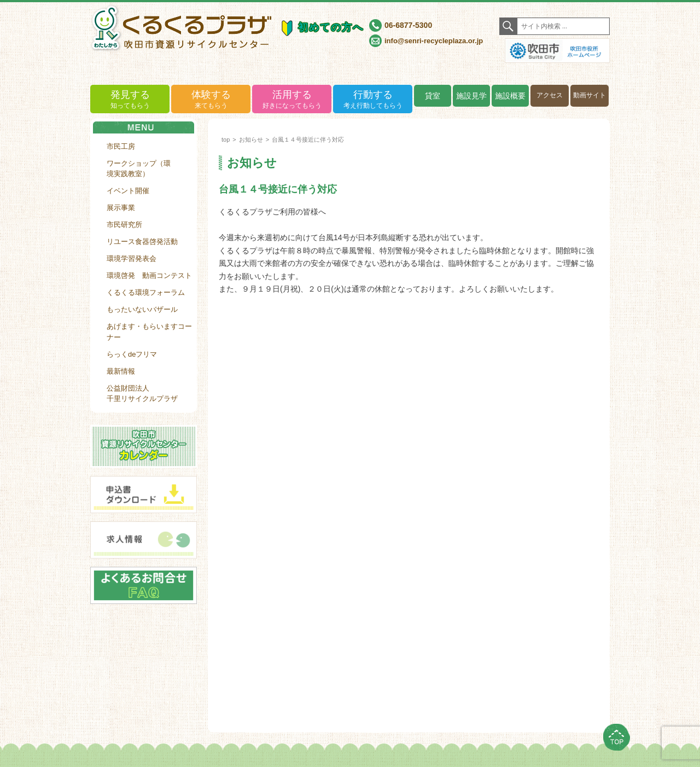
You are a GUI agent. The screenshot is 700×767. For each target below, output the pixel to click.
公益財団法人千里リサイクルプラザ (142, 394)
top (226, 140)
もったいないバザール (142, 309)
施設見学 (471, 96)
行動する (373, 100)
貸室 (433, 96)
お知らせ (251, 140)
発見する (130, 100)
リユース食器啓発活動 (142, 242)
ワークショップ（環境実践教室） (139, 169)
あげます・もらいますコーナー (149, 332)
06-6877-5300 (408, 25)
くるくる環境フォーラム (146, 292)
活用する (292, 100)
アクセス (550, 95)
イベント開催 (128, 191)
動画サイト (590, 95)
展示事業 (121, 208)
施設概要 (510, 96)
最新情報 (121, 371)
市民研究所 (124, 225)
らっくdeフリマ (132, 354)
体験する (211, 100)
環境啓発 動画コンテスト (149, 275)
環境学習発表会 (132, 258)
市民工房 (121, 146)
